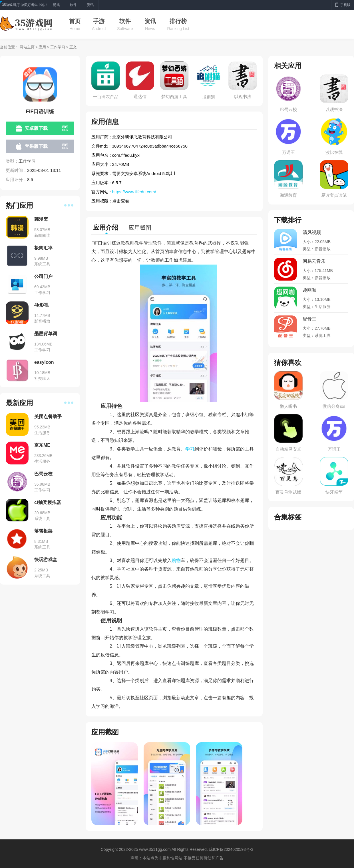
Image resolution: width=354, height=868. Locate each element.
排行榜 (178, 21)
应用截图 (140, 228)
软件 (125, 21)
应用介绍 (106, 228)
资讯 (150, 21)
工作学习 (58, 47)
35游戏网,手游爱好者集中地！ (25, 5)
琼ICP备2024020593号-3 (231, 849)
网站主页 (27, 47)
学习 (190, 449)
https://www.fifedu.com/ (134, 192)
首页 (75, 21)
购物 (176, 560)
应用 (42, 47)
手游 (99, 21)
